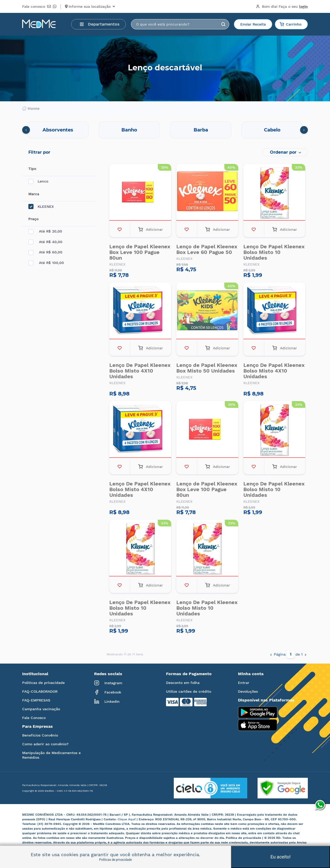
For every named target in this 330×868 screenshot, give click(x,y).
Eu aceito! (280, 857)
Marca (34, 194)
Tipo (32, 169)
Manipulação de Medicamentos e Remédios (51, 755)
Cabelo (272, 130)
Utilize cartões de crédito (189, 691)
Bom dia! (282, 6)
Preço (33, 219)
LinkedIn (107, 701)
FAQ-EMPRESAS (36, 700)
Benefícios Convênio (40, 735)
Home (31, 109)
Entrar (244, 683)
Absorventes (58, 130)
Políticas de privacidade (43, 683)
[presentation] (26, 130)
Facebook (108, 692)
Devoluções (248, 691)
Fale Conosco (34, 718)
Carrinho (291, 24)
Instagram (108, 683)
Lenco (38, 181)
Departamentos (100, 24)
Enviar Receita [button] (253, 24)
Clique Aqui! (127, 819)
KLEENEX (41, 207)
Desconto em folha (183, 683)
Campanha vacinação (41, 709)
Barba (201, 130)
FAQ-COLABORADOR (40, 691)
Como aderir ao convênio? (45, 744)
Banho (129, 130)
